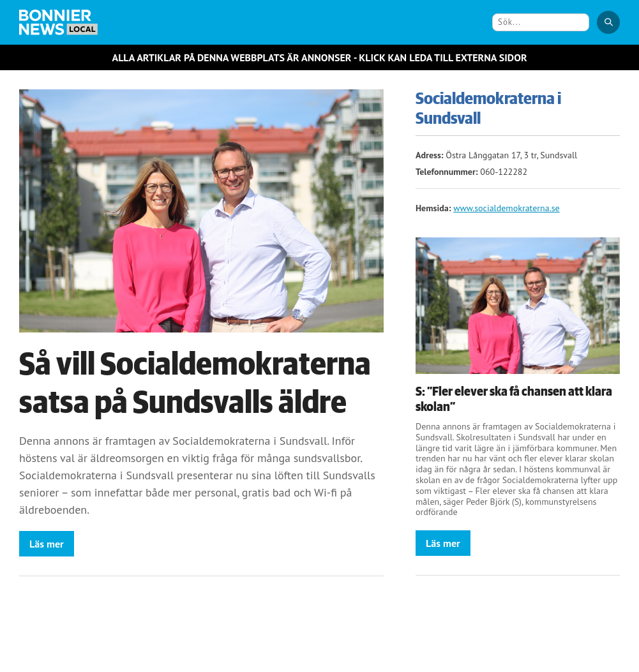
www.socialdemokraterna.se (507, 208)
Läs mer (47, 544)
